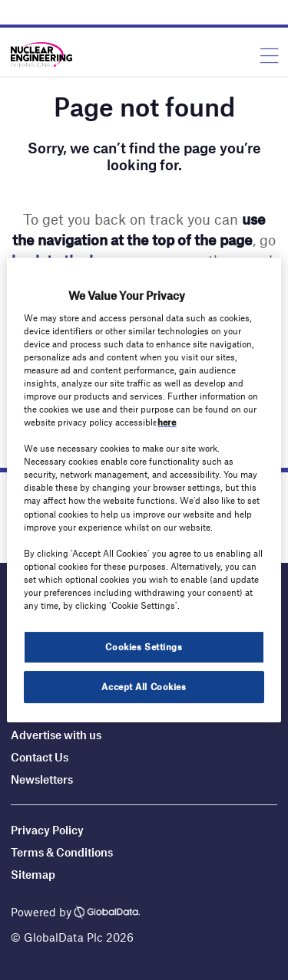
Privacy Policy (47, 830)
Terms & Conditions (62, 852)
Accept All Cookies (144, 686)
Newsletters (42, 779)
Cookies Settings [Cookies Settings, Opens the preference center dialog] (144, 646)
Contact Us (40, 757)
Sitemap (33, 874)
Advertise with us (56, 735)
